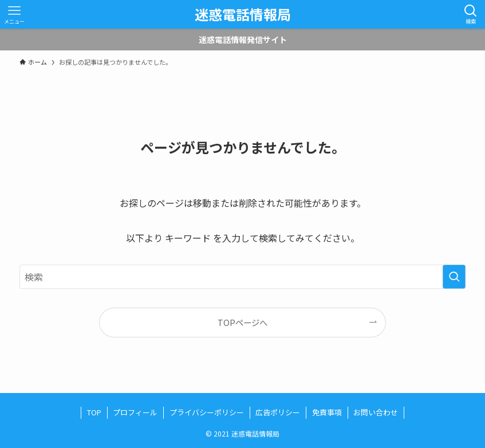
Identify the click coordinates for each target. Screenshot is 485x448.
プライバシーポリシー (207, 412)
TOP (94, 412)
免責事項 (327, 412)
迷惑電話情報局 (243, 14)
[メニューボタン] (14, 14)
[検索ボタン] (471, 14)
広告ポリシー (278, 412)
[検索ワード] (242, 277)
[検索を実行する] (454, 277)
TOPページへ (242, 322)
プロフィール (135, 412)
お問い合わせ (376, 412)
